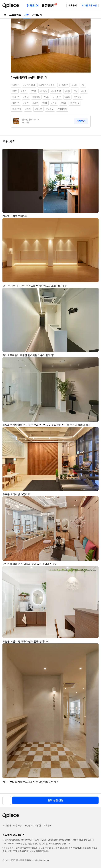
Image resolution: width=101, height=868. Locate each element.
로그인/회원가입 (89, 5)
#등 (76, 91)
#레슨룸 (38, 109)
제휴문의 (72, 5)
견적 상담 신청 (55, 800)
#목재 (45, 103)
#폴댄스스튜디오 (47, 85)
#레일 (84, 91)
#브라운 (57, 97)
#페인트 (16, 103)
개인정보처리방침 (33, 825)
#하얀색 (36, 97)
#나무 (35, 103)
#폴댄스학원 (29, 85)
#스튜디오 (63, 85)
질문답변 (48, 5)
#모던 (24, 91)
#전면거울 (75, 103)
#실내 (75, 85)
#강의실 (50, 109)
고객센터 (7, 825)
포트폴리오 (15, 15)
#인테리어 (62, 109)
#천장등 (44, 91)
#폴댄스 (16, 85)
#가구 (54, 103)
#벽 (83, 85)
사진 (27, 15)
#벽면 (15, 91)
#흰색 (26, 97)
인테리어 (33, 6)
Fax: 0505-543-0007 (12, 844)
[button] (95, 152)
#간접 (28, 109)
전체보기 (81, 121)
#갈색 (67, 97)
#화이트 (16, 97)
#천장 (67, 91)
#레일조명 (56, 91)
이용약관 (17, 825)
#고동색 (78, 97)
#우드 (26, 103)
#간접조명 (17, 109)
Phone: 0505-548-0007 (82, 840)
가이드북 (37, 15)
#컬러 (47, 97)
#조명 (33, 91)
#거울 (63, 103)
